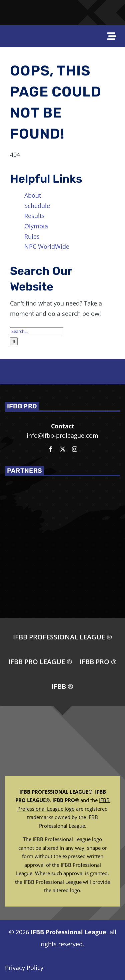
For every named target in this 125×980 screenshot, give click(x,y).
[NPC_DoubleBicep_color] (92, 6)
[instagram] (75, 449)
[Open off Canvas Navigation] (114, 36)
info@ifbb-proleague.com (62, 435)
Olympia (36, 226)
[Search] (14, 341)
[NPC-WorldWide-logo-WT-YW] (112, 6)
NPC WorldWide (47, 246)
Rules (32, 236)
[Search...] (37, 331)
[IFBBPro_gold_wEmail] (12, 9)
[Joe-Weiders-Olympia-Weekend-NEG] (69, 12)
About (33, 195)
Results (34, 216)
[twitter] (63, 449)
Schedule (37, 206)
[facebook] (51, 449)
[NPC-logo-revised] (45, 13)
